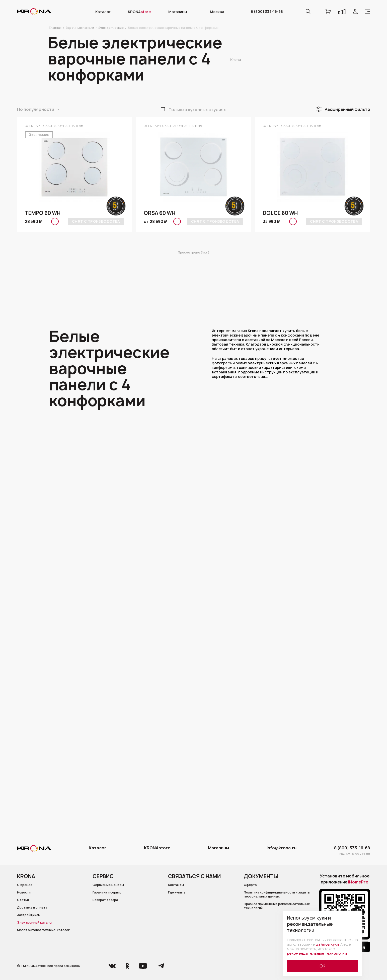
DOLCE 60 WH (280, 213)
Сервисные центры (108, 885)
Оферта (250, 885)
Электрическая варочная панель (54, 126)
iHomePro (358, 882)
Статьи (23, 900)
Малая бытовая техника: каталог (44, 931)
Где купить (177, 893)
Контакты (176, 885)
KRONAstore (157, 848)
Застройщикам (29, 916)
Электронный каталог (35, 923)
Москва (217, 12)
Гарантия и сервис (107, 893)
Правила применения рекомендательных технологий (277, 906)
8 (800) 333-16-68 (267, 12)
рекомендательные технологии (317, 953)
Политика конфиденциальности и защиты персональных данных (278, 895)
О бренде (25, 885)
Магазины (178, 12)
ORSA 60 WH (159, 213)
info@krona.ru (282, 848)
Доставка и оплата (32, 908)
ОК (322, 966)
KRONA (139, 12)
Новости (24, 893)
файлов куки (327, 944)
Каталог (103, 12)
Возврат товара (105, 900)
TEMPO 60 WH (43, 213)
